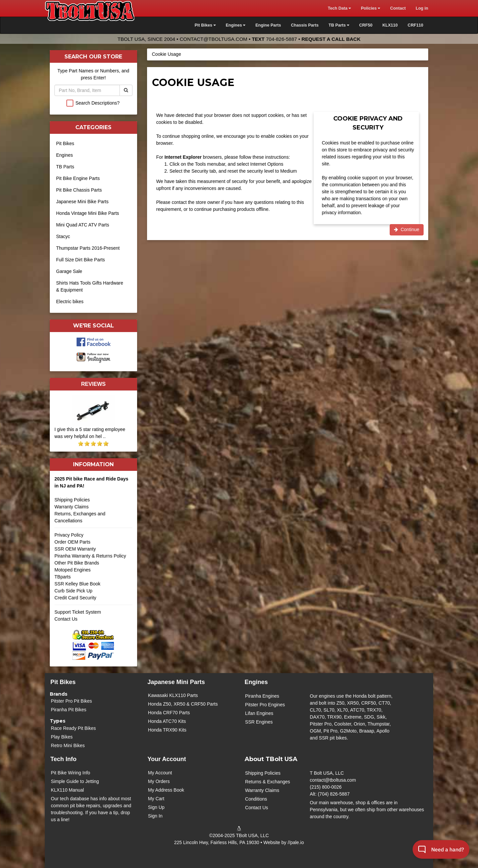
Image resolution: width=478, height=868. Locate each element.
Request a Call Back (331, 39)
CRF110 (415, 25)
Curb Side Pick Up (73, 591)
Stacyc (63, 236)
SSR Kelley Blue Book (78, 584)
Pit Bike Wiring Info (70, 773)
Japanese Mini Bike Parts (82, 202)
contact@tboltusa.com (213, 39)
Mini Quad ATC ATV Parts (83, 225)
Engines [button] (236, 25)
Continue (407, 229)
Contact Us (66, 619)
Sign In (155, 816)
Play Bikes (62, 737)
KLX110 (390, 25)
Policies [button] (370, 8)
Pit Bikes (65, 143)
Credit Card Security (93, 600)
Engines (65, 155)
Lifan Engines (259, 713)
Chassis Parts (305, 25)
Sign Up (156, 807)
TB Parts (65, 167)
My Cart (156, 799)
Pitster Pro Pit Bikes (71, 701)
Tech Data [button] (339, 8)
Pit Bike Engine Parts (78, 178)
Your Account (167, 759)
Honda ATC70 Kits (167, 721)
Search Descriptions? (97, 103)
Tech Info (64, 759)
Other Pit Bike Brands (77, 563)
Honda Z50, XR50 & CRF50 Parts (183, 704)
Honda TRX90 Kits (167, 730)
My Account (160, 773)
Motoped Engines (73, 570)
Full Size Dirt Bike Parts (80, 260)
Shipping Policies (72, 500)
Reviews (93, 384)
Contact (398, 8)
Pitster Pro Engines (265, 705)
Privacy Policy (69, 535)
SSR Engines (259, 722)
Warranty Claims (72, 507)
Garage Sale (69, 271)
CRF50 (366, 25)
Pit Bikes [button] (205, 25)
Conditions (256, 799)
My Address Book (166, 790)
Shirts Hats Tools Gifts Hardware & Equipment (90, 286)
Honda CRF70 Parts (169, 713)
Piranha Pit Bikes (69, 710)
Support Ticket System (78, 612)
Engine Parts (268, 25)
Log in (422, 8)
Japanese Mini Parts (176, 682)
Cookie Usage (167, 54)
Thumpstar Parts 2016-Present (88, 248)
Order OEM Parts (72, 542)
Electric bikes (70, 302)
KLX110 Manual (67, 790)
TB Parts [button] (339, 25)
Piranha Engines (262, 696)
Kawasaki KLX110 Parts (173, 695)
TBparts (63, 577)
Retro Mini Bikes (68, 745)
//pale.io (296, 842)
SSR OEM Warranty (75, 549)
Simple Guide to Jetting (75, 781)
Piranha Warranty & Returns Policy (90, 556)
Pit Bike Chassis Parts (79, 190)
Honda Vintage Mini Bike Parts (88, 213)
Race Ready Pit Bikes (73, 728)
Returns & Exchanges (267, 782)
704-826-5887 (281, 39)
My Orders (159, 781)
